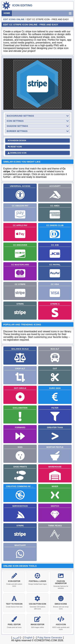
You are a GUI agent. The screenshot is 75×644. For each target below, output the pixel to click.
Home (7, 13)
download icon (17, 152)
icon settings (15, 120)
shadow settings (17, 125)
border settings (17, 131)
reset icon (15, 146)
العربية (16, 637)
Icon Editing (22, 5)
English (28, 637)
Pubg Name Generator (50, 637)
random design (17, 140)
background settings (20, 115)
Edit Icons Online (14, 19)
